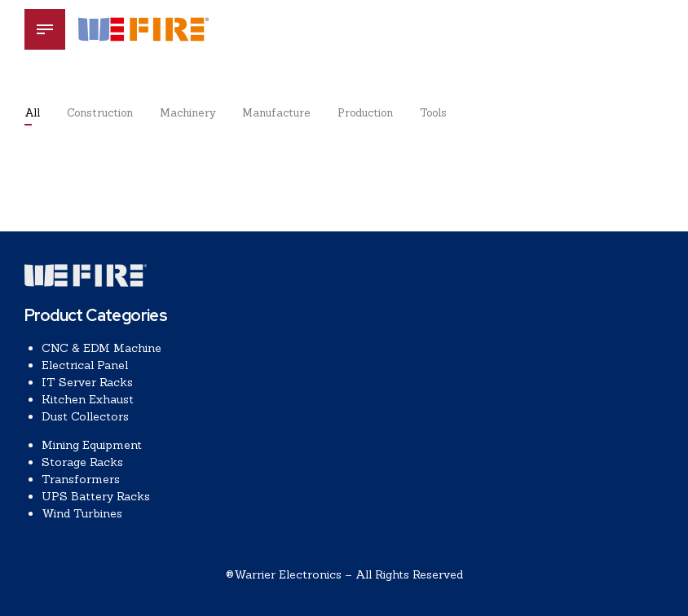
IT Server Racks (87, 382)
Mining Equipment (92, 445)
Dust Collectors (85, 416)
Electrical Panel (85, 365)
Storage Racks (82, 462)
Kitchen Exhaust (88, 399)
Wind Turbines (82, 513)
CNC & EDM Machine (101, 348)
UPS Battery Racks (96, 496)
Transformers (81, 479)
